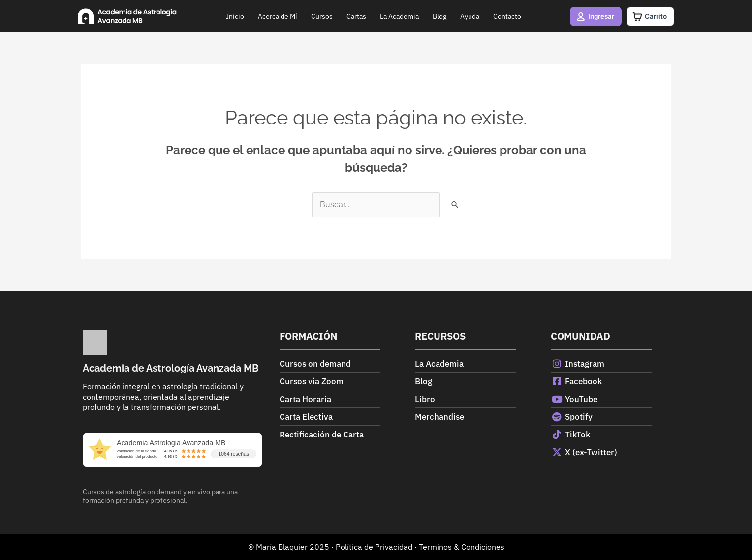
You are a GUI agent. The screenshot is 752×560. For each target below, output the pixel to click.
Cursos (320, 16)
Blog (438, 16)
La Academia (397, 16)
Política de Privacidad (374, 547)
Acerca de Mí (276, 16)
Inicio (233, 16)
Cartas (354, 16)
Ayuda (468, 16)
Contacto (505, 16)
